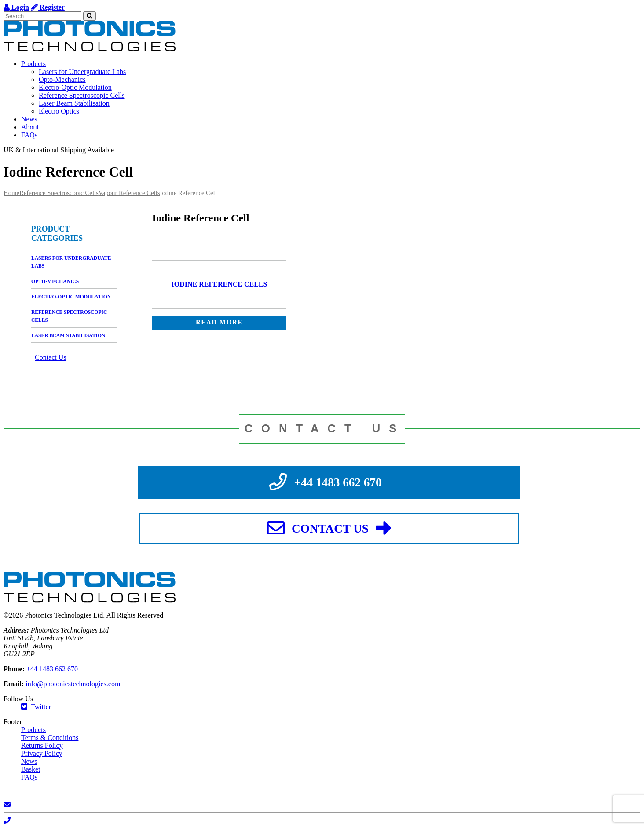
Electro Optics (59, 111)
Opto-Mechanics (62, 79)
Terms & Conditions (50, 738)
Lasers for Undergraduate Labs (82, 72)
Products (33, 64)
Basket (31, 769)
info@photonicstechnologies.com (73, 684)
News (29, 119)
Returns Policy (42, 745)
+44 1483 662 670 (52, 669)
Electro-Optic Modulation (75, 87)
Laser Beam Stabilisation (74, 103)
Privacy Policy (42, 753)
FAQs (29, 135)
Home (11, 193)
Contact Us (51, 357)
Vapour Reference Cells (129, 193)
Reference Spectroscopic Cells (82, 95)
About (30, 127)
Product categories (57, 234)
